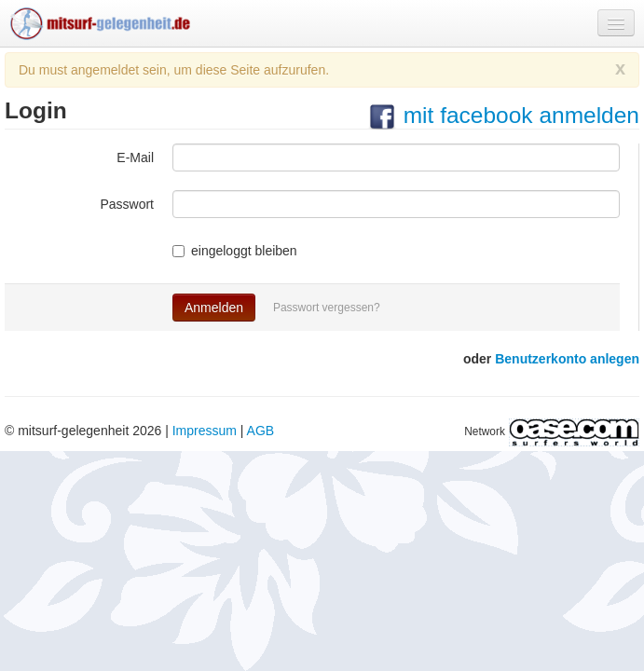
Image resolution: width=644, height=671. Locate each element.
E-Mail (135, 157)
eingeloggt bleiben (235, 251)
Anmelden (214, 308)
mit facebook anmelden (503, 115)
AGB (261, 431)
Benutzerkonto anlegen (567, 359)
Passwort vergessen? (327, 308)
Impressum (205, 431)
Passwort (127, 204)
